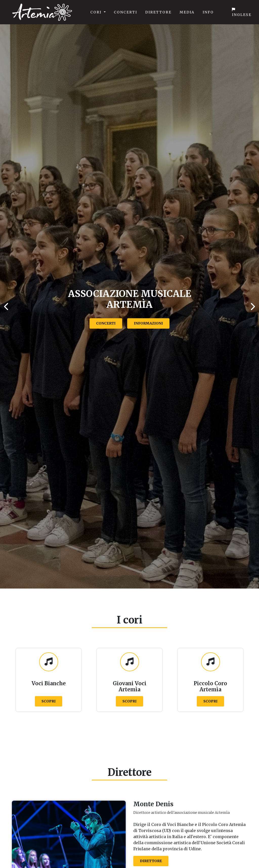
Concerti (125, 12)
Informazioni (148, 323)
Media (187, 12)
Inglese (242, 12)
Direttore (158, 12)
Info (208, 12)
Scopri (49, 701)
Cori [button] (96, 12)
